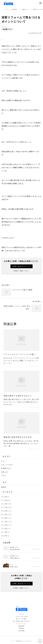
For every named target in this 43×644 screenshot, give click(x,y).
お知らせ (4, 472)
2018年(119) (6, 518)
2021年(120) (6, 507)
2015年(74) (6, 529)
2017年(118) (6, 522)
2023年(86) (6, 500)
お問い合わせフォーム (21, 266)
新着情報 (15, 9)
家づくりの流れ (22, 619)
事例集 (21, 628)
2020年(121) (6, 511)
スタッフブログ (7, 465)
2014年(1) (5, 532)
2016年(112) (6, 525)
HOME (22, 614)
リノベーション (22, 624)
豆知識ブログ (25, 9)
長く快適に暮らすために (21, 621)
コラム (4, 475)
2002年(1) (5, 536)
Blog (3, 461)
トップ (6, 9)
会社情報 (22, 631)
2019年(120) (6, 514)
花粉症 (4, 487)
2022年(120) (6, 504)
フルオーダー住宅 (21, 616)
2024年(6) (5, 497)
